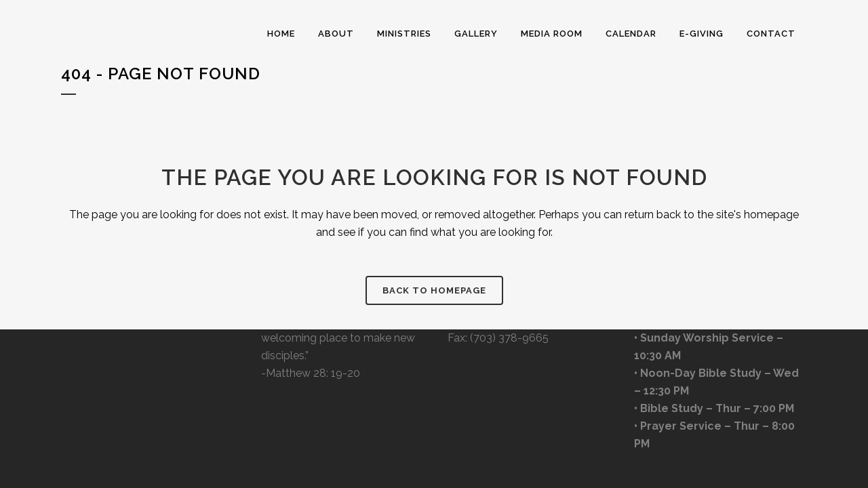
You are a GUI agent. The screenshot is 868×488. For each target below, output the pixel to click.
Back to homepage (434, 290)
